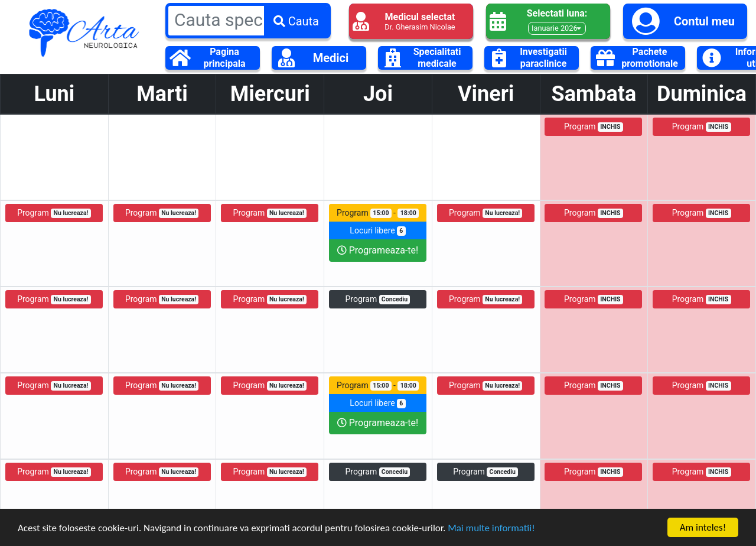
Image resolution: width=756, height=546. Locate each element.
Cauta (296, 21)
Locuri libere (377, 231)
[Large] (248, 19)
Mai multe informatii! (491, 529)
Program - (378, 213)
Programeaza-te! (378, 250)
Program (594, 127)
